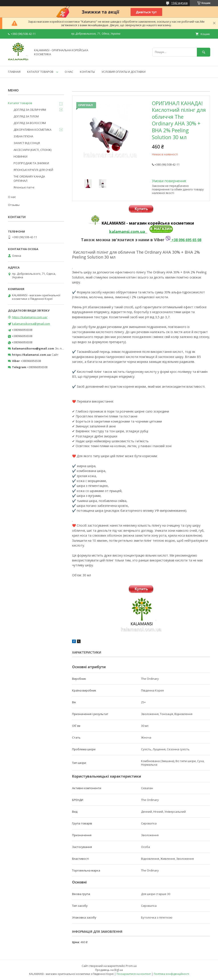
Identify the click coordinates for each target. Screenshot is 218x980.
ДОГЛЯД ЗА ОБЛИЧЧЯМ (30, 110)
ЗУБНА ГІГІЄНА (23, 136)
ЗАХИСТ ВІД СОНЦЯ (27, 143)
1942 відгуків (179, 3)
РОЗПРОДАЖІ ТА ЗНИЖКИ (31, 163)
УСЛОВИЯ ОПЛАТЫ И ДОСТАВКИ (123, 72)
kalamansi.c (121, 231)
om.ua (139, 231)
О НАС (69, 72)
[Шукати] (204, 52)
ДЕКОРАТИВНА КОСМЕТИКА (32, 130)
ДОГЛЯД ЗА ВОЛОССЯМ (30, 123)
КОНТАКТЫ (87, 72)
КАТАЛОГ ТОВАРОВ (40, 72)
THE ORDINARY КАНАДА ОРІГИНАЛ (29, 178)
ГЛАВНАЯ (14, 72)
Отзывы (14, 205)
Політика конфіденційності (171, 974)
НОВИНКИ (20, 156)
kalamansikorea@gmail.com (31, 324)
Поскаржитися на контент (134, 974)
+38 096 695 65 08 (183, 240)
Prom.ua (131, 966)
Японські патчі (24, 187)
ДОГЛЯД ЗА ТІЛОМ (26, 116)
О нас (12, 197)
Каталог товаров (20, 103)
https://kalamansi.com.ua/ (30, 317)
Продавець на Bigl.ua (109, 970)
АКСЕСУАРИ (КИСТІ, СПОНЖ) (32, 150)
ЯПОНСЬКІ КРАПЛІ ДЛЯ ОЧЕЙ (33, 170)
